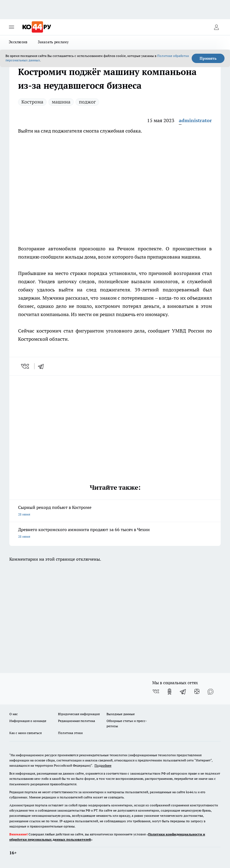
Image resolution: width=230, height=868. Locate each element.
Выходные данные (121, 714)
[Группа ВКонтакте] (156, 692)
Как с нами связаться (25, 733)
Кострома (32, 102)
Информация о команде (28, 721)
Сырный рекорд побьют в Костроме (115, 511)
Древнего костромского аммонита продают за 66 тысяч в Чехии (115, 533)
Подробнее (103, 765)
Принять (208, 58)
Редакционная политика (77, 721)
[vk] (26, 366)
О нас (14, 714)
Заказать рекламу (53, 42)
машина (61, 102)
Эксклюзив (18, 42)
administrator (195, 120)
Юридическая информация (79, 714)
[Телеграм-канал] (183, 692)
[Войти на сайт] (216, 27)
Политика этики (70, 733)
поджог (87, 102)
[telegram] (43, 366)
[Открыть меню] (12, 27)
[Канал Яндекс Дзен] (197, 692)
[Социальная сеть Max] (211, 692)
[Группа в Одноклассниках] (169, 692)
